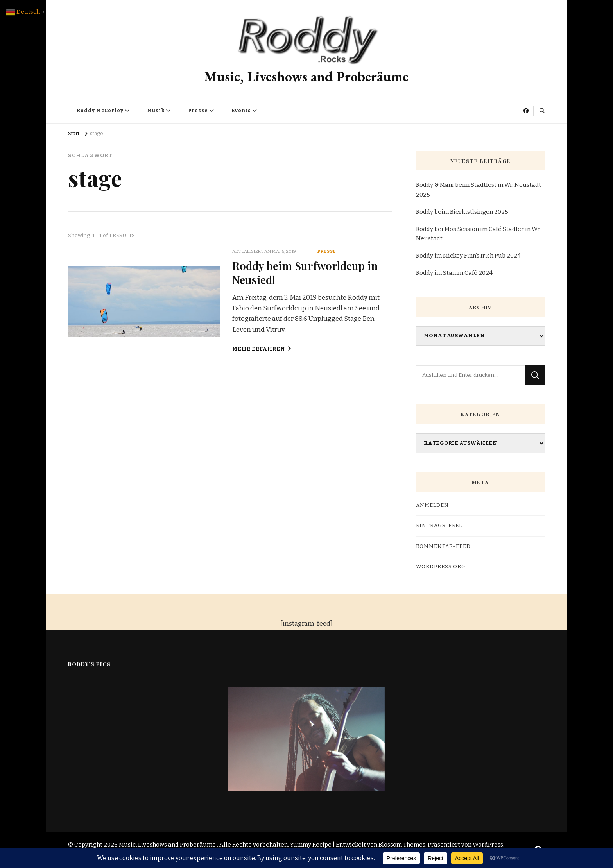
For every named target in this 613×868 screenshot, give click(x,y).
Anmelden (432, 505)
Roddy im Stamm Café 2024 (454, 273)
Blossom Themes (402, 845)
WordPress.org (441, 567)
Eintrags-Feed (440, 526)
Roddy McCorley (100, 111)
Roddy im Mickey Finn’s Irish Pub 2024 (468, 256)
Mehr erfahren (262, 349)
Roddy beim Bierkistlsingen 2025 (462, 212)
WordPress (488, 845)
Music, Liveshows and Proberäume (306, 76)
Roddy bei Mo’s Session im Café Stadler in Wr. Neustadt (478, 234)
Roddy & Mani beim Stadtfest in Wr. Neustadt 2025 (479, 190)
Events (241, 111)
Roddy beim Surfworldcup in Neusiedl (305, 272)
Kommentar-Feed (443, 546)
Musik (156, 111)
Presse (198, 111)
